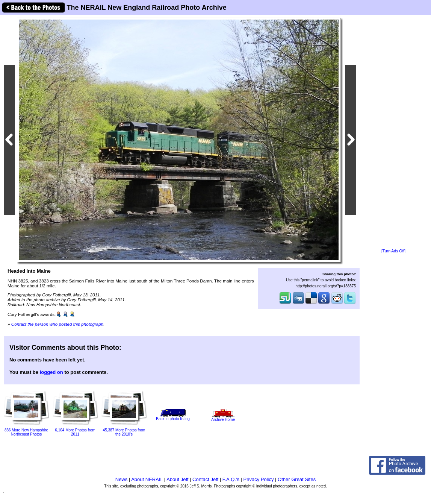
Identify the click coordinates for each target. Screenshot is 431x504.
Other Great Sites (297, 479)
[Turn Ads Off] (393, 251)
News (122, 479)
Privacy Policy (259, 479)
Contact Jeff (205, 479)
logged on (51, 372)
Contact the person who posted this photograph (57, 324)
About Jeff (177, 479)
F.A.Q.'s (231, 479)
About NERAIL (147, 479)
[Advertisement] (393, 132)
